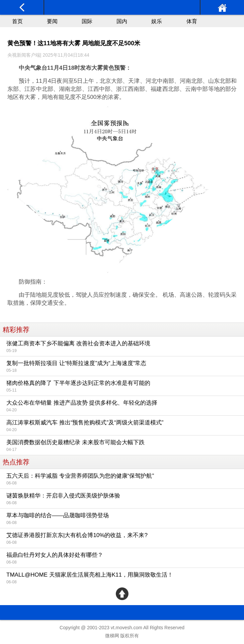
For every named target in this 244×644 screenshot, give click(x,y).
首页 (17, 21)
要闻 (52, 21)
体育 (192, 21)
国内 (122, 21)
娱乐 (157, 21)
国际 (87, 21)
